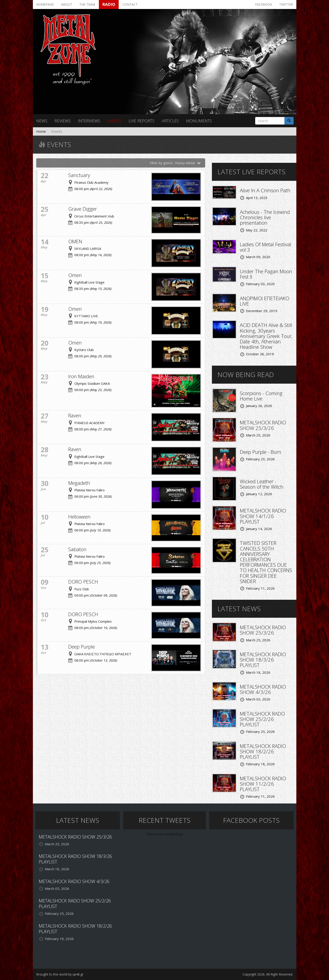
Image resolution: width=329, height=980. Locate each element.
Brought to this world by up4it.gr (60, 974)
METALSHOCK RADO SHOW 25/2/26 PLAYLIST (262, 719)
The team (87, 4)
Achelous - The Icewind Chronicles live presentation (265, 217)
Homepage (45, 4)
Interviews (89, 121)
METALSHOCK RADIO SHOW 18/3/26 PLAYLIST (263, 660)
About (67, 4)
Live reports (142, 121)
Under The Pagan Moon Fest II (266, 274)
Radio (109, 4)
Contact (130, 4)
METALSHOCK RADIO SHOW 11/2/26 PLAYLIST (263, 784)
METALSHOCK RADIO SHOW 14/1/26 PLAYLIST (263, 516)
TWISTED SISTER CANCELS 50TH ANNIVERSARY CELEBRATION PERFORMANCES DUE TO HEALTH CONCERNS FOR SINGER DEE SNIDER (266, 562)
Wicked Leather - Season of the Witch (262, 484)
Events (114, 121)
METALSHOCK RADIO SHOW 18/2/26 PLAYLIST (263, 751)
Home (41, 131)
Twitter (286, 4)
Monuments (199, 121)
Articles (170, 121)
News (42, 121)
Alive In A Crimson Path (265, 190)
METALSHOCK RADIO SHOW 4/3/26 (263, 689)
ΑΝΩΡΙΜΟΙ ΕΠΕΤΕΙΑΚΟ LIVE (264, 301)
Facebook (264, 4)
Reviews (63, 121)
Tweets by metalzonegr (164, 834)
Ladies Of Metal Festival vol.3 (265, 247)
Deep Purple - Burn (261, 452)
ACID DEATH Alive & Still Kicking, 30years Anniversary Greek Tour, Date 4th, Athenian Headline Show (266, 336)
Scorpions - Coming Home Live (261, 396)
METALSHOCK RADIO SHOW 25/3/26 (263, 425)
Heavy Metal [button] (188, 163)
